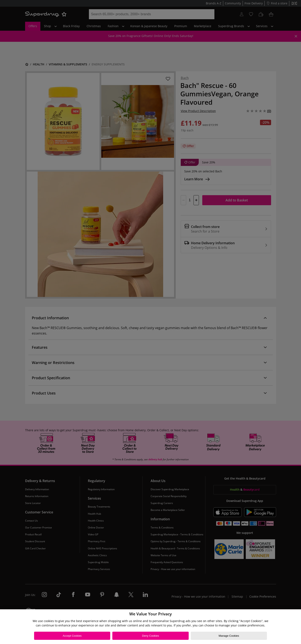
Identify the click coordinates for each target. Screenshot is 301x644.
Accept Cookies (72, 636)
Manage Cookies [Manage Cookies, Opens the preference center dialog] (229, 636)
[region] (150, 627)
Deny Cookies (150, 636)
